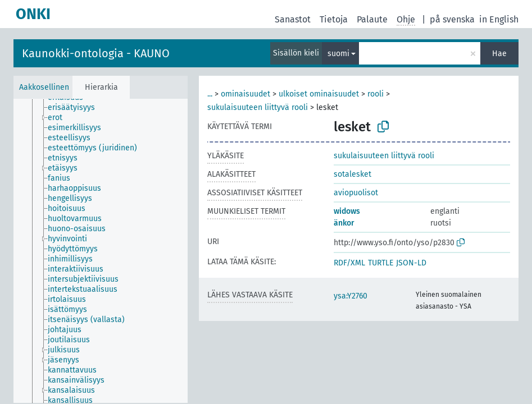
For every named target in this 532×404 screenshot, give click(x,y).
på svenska (452, 19)
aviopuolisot (356, 193)
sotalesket (353, 174)
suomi (338, 54)
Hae (499, 54)
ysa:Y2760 (351, 296)
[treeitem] (76, 108)
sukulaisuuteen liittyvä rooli (258, 107)
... (210, 94)
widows (347, 211)
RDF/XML (349, 263)
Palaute (372, 19)
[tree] (101, 251)
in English (499, 19)
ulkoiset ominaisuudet (319, 94)
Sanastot (293, 19)
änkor (344, 223)
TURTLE (381, 263)
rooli (376, 94)
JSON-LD (411, 263)
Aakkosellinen (44, 87)
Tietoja (334, 19)
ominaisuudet (245, 94)
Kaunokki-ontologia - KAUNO (96, 53)
